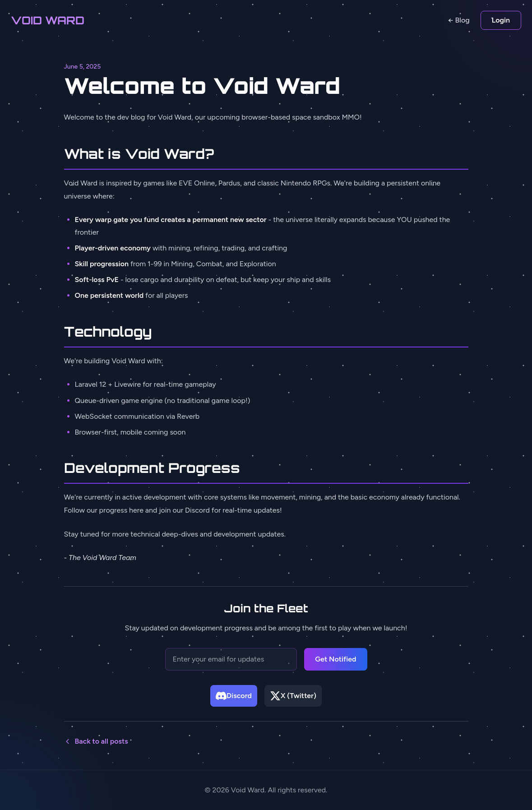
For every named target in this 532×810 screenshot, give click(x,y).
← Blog (459, 20)
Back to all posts (96, 741)
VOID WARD (48, 20)
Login (501, 20)
